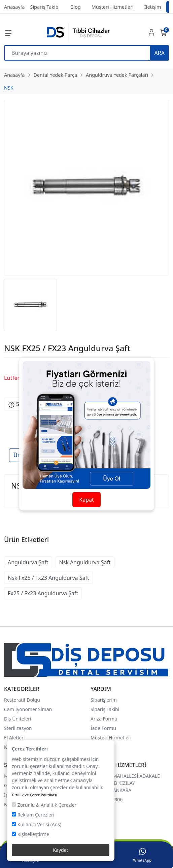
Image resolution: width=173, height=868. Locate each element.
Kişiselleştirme (30, 834)
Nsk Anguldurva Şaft (85, 562)
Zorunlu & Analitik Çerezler (44, 805)
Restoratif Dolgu (22, 700)
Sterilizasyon (18, 728)
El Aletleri (14, 738)
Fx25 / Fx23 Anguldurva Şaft (43, 593)
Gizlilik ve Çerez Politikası (34, 795)
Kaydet (60, 850)
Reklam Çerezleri (33, 815)
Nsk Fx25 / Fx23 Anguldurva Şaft (48, 578)
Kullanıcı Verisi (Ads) (37, 824)
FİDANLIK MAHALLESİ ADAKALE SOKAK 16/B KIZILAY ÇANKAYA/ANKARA (125, 783)
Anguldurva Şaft (28, 562)
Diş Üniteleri (18, 719)
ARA (160, 53)
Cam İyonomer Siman (28, 709)
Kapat (86, 500)
